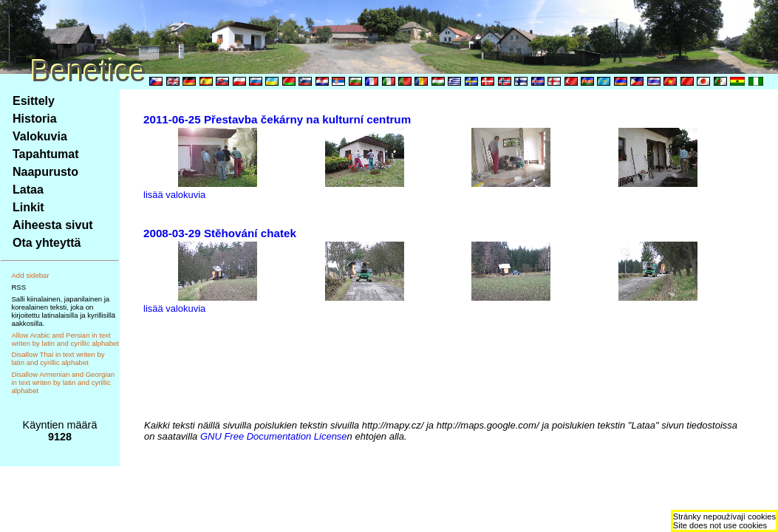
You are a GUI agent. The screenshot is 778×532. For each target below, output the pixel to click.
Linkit (28, 207)
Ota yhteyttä (47, 243)
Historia (35, 119)
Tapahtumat (45, 154)
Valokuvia (40, 136)
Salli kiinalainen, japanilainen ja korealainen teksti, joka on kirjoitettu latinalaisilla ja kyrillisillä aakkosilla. (63, 311)
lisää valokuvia (174, 195)
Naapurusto (45, 172)
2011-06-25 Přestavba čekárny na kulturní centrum (277, 119)
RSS (18, 287)
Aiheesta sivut (52, 225)
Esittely (34, 101)
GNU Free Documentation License (274, 436)
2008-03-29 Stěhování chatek (220, 233)
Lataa (28, 190)
